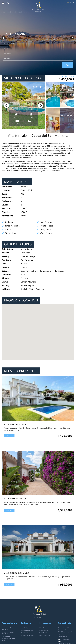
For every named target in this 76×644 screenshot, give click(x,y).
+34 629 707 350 (68, 639)
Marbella (42, 628)
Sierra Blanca (43, 633)
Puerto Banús (44, 630)
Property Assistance (27, 630)
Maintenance (25, 633)
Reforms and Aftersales (28, 635)
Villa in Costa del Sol (15, 499)
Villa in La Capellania (15, 424)
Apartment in (8, 629)
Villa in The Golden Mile (16, 573)
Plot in (6, 636)
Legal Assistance (26, 628)
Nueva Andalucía (45, 635)
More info (9, 436)
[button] (3, 3)
